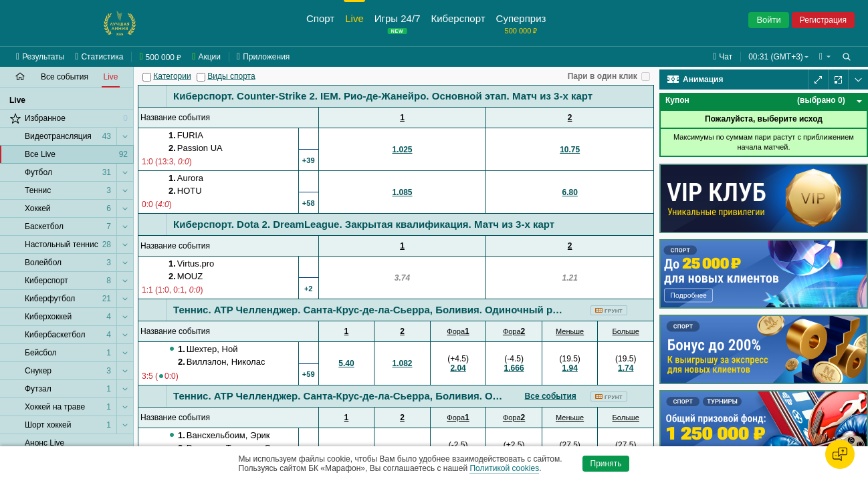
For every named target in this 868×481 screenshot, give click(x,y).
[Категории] (147, 77)
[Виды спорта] (201, 77)
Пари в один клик (603, 76)
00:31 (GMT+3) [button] (776, 57)
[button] (825, 57)
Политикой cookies (504, 468)
